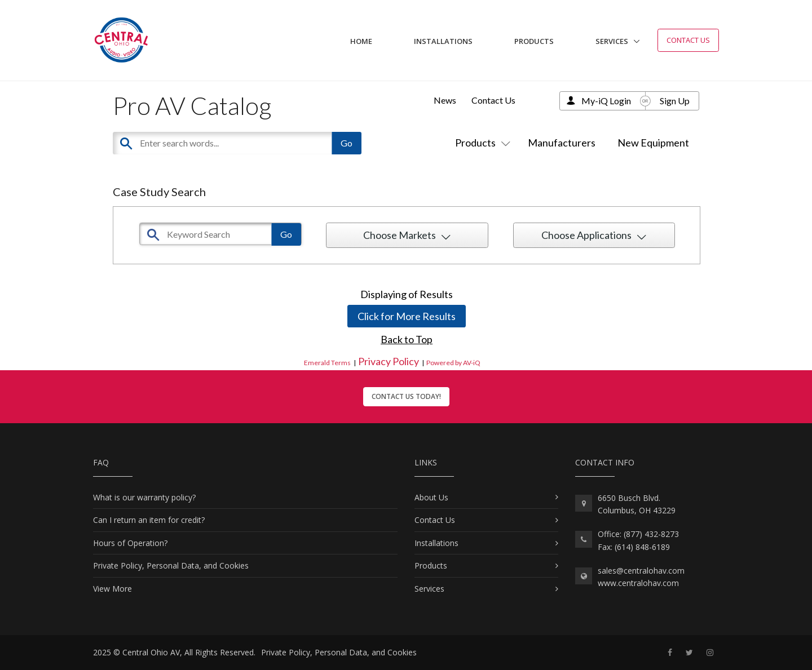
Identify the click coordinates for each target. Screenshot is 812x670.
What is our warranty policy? (144, 497)
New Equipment (653, 143)
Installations (443, 41)
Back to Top (407, 339)
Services (612, 41)
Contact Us (688, 40)
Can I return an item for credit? (149, 520)
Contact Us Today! (406, 396)
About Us (431, 497)
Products (534, 41)
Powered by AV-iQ (453, 363)
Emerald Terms (327, 363)
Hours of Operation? (130, 543)
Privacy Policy (389, 361)
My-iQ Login (606, 101)
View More (112, 589)
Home (361, 41)
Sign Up (675, 101)
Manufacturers (562, 143)
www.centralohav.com (638, 583)
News (445, 100)
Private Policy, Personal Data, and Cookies (171, 565)
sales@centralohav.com (641, 571)
